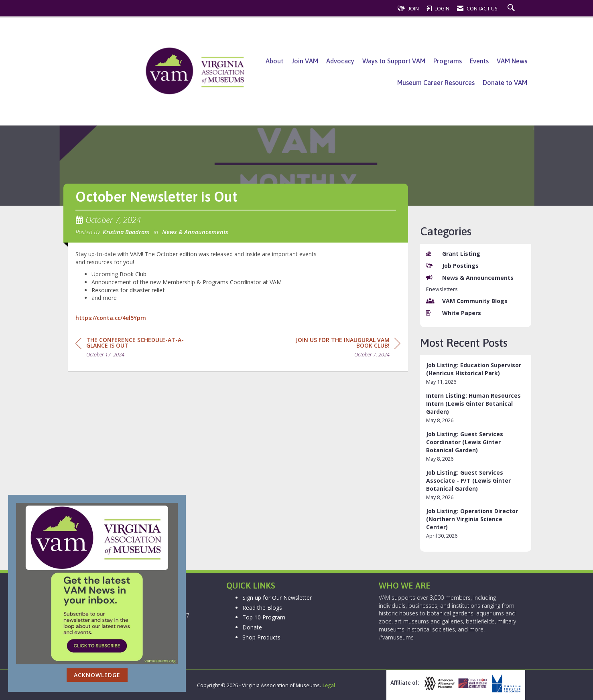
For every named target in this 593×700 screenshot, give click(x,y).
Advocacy (340, 61)
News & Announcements (195, 232)
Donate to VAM (505, 83)
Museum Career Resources (436, 83)
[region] (340, 349)
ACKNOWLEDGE (97, 675)
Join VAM (305, 61)
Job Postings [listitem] (452, 266)
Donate (252, 627)
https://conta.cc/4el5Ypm (111, 318)
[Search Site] (512, 9)
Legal (329, 685)
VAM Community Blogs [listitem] (467, 301)
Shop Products (261, 637)
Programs (448, 61)
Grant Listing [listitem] (453, 254)
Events (479, 61)
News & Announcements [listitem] (470, 278)
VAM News (512, 61)
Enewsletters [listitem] (442, 289)
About (274, 61)
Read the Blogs (262, 608)
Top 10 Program (264, 617)
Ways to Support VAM (394, 61)
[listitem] (476, 373)
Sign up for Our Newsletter (277, 598)
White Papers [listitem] (454, 313)
